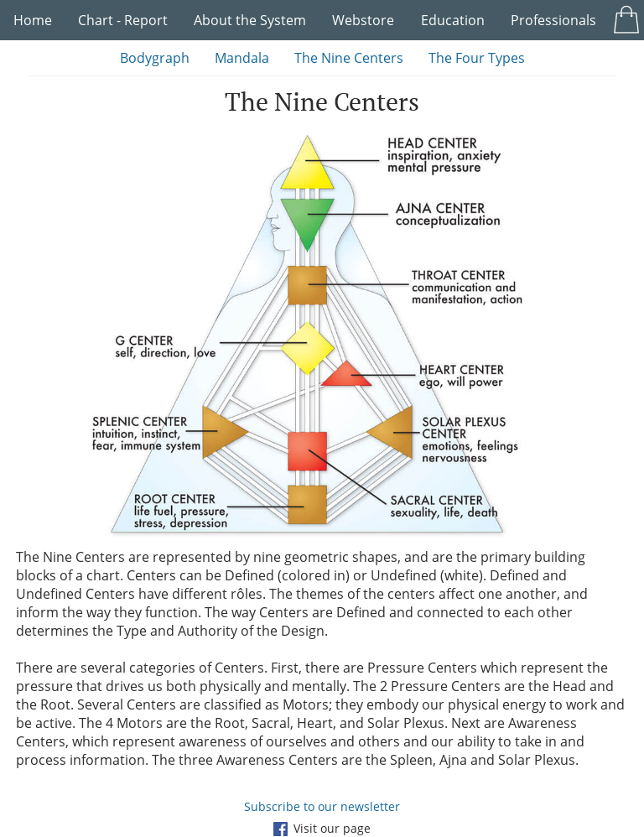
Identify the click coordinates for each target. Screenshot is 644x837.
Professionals (553, 20)
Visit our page (322, 828)
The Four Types (477, 58)
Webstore (363, 20)
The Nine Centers (349, 58)
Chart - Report (123, 20)
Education (453, 20)
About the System (250, 20)
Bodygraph (155, 58)
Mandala (242, 58)
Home (33, 20)
